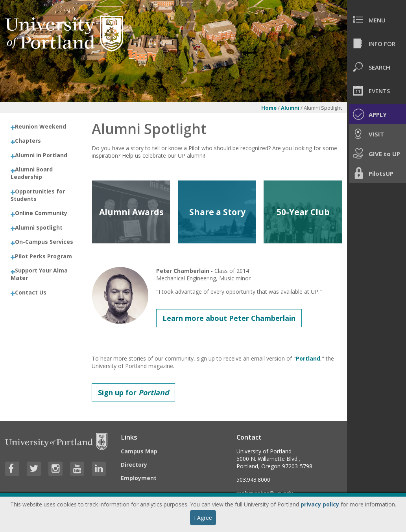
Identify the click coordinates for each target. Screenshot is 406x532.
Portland (308, 358)
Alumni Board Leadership (32, 173)
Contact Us (31, 292)
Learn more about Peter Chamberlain (229, 318)
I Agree (203, 518)
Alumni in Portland (41, 155)
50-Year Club (303, 212)
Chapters (28, 141)
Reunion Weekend (41, 126)
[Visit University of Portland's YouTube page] (77, 469)
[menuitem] (376, 20)
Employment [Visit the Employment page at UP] (139, 478)
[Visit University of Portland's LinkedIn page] (99, 469)
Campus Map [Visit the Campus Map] (139, 451)
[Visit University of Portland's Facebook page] (12, 469)
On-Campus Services (44, 242)
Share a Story (217, 212)
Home (269, 108)
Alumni (290, 108)
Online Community (41, 213)
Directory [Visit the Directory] (134, 465)
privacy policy (320, 504)
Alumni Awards (131, 212)
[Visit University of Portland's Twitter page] (34, 469)
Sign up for (133, 392)
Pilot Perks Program (43, 256)
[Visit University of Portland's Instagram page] (55, 469)
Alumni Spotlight (39, 227)
